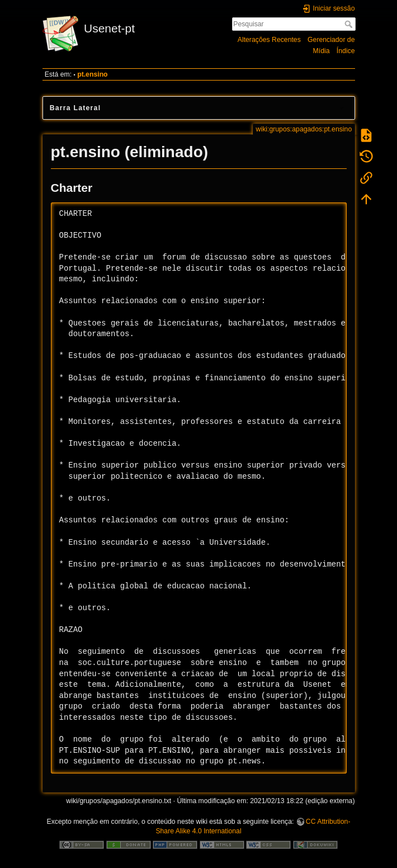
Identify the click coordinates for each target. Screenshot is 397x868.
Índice (346, 51)
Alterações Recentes (269, 40)
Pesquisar (350, 24)
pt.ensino (92, 74)
